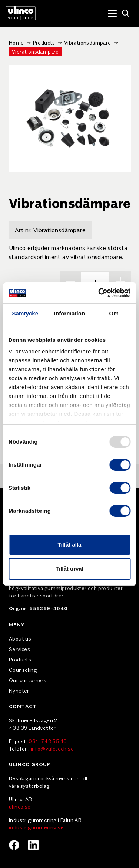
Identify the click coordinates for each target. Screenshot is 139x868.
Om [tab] (114, 313)
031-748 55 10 (48, 741)
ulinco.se (20, 806)
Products (44, 42)
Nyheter (19, 690)
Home (16, 42)
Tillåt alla (70, 545)
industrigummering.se (36, 827)
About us (20, 638)
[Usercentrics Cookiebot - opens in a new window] (99, 293)
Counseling (23, 670)
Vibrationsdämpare (88, 42)
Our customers (28, 680)
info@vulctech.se (52, 748)
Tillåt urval (69, 569)
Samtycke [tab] (25, 313)
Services (19, 649)
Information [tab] (70, 313)
